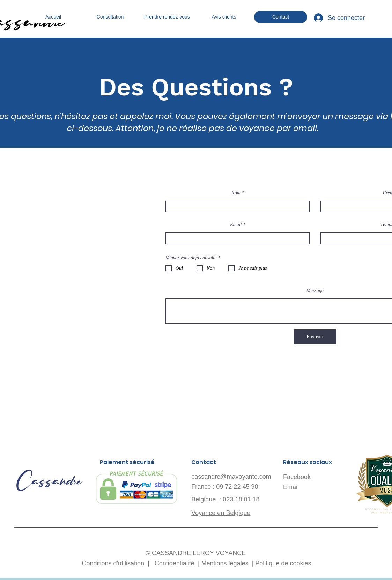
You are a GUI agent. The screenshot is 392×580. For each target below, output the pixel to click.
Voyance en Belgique (221, 513)
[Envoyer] (315, 337)
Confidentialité (175, 563)
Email (236, 225)
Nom (236, 193)
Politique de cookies (283, 563)
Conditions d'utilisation (113, 563)
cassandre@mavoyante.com (231, 477)
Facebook (297, 477)
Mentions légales (225, 563)
